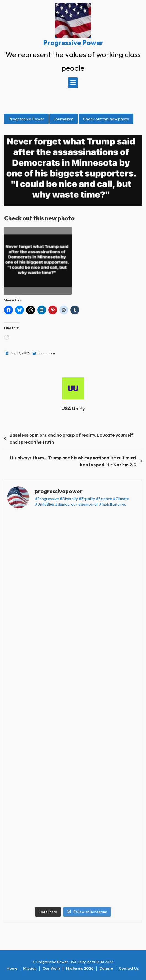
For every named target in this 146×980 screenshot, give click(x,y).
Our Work (51, 968)
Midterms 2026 (80, 968)
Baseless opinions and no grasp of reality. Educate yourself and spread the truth (71, 439)
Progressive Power (73, 43)
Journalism (63, 119)
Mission (30, 968)
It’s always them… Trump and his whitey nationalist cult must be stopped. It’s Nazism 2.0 (73, 461)
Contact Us (129, 968)
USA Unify (73, 408)
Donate (106, 968)
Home (12, 968)
